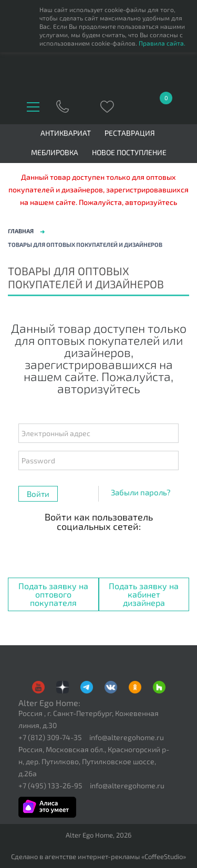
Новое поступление (129, 153)
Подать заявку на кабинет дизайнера (144, 594)
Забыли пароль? (141, 492)
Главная (21, 231)
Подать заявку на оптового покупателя (53, 594)
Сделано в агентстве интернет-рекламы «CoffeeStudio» (98, 857)
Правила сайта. (162, 43)
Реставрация (130, 133)
